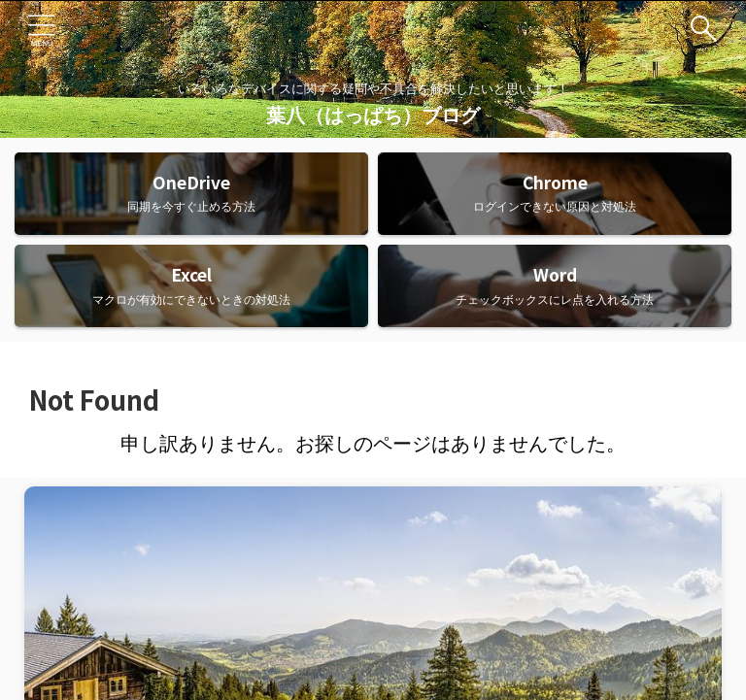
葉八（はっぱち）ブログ (373, 116)
